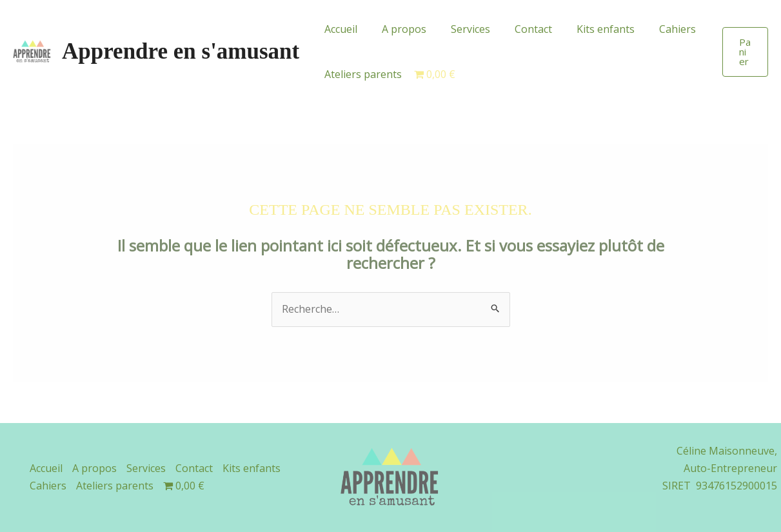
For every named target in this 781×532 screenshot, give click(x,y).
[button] (744, 52)
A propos (398, 29)
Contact (520, 29)
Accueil (339, 29)
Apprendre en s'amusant (181, 51)
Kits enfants (588, 29)
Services (461, 29)
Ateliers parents (361, 74)
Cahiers (656, 29)
